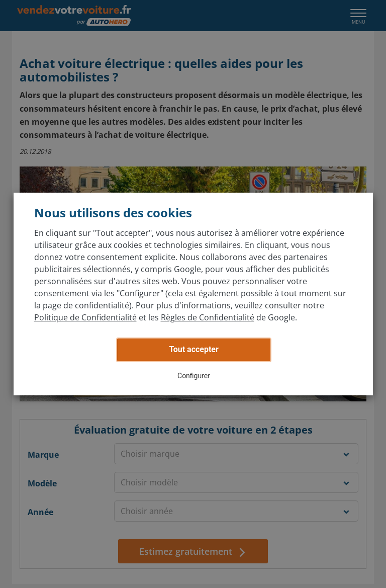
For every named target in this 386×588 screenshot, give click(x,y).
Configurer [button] (194, 376)
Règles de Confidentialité (208, 317)
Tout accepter (194, 349)
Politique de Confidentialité (85, 317)
